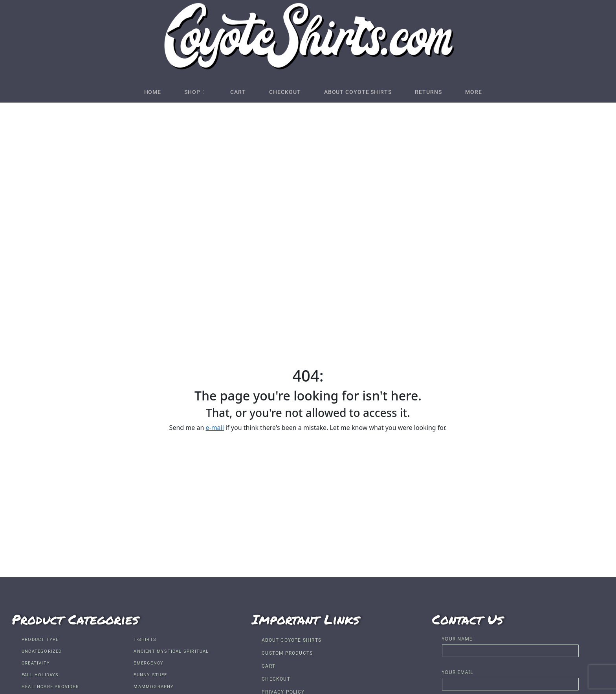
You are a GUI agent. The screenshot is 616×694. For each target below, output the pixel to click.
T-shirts (145, 640)
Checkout (285, 92)
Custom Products (287, 653)
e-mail (214, 428)
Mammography (154, 687)
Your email (510, 679)
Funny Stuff (150, 675)
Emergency (148, 663)
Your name (510, 645)
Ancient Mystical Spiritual (171, 651)
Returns (437, 92)
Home (140, 92)
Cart (234, 92)
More (486, 92)
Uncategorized (42, 651)
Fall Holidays (40, 675)
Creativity (36, 663)
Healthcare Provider (50, 687)
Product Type (40, 640)
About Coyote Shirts (362, 92)
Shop (186, 92)
